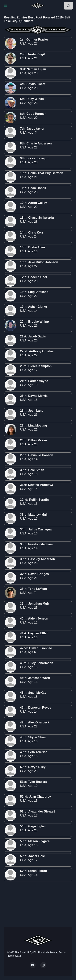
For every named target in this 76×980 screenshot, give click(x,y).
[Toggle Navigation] (5, 6)
